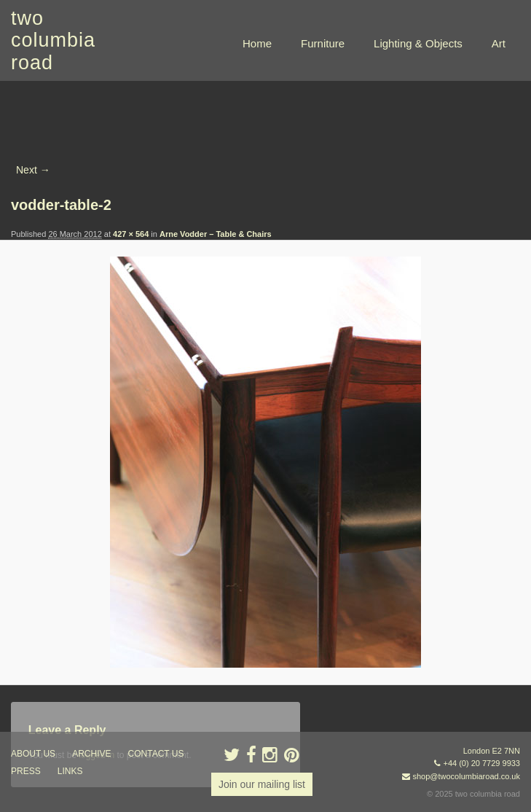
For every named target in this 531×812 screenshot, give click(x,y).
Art (499, 43)
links (70, 771)
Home (257, 43)
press (26, 771)
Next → (33, 170)
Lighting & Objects (418, 43)
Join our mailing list (262, 784)
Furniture (323, 43)
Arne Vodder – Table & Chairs (216, 234)
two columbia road (53, 40)
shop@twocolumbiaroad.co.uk (466, 776)
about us (33, 754)
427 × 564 (131, 234)
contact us (156, 754)
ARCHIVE (91, 754)
